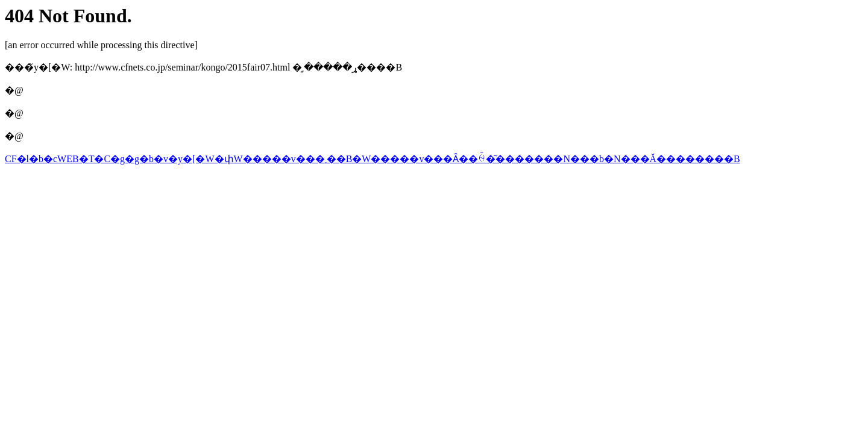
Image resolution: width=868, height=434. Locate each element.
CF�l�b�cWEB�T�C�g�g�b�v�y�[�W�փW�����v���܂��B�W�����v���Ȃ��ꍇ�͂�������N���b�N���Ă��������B (373, 159)
